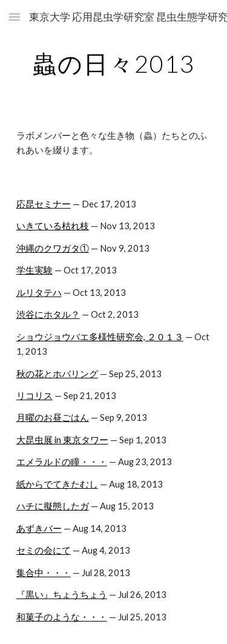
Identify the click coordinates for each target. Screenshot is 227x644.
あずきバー (39, 528)
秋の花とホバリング (57, 374)
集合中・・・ (44, 573)
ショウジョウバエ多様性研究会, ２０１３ (100, 337)
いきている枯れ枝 (53, 226)
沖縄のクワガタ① (53, 248)
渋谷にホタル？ (48, 314)
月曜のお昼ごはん (53, 418)
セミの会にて (44, 550)
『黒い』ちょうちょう (62, 595)
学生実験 (35, 270)
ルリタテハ (39, 293)
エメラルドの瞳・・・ (62, 462)
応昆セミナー (44, 204)
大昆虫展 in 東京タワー (62, 440)
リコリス (35, 396)
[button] (15, 17)
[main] (114, 64)
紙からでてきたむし (57, 484)
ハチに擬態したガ (53, 506)
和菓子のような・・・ (62, 617)
